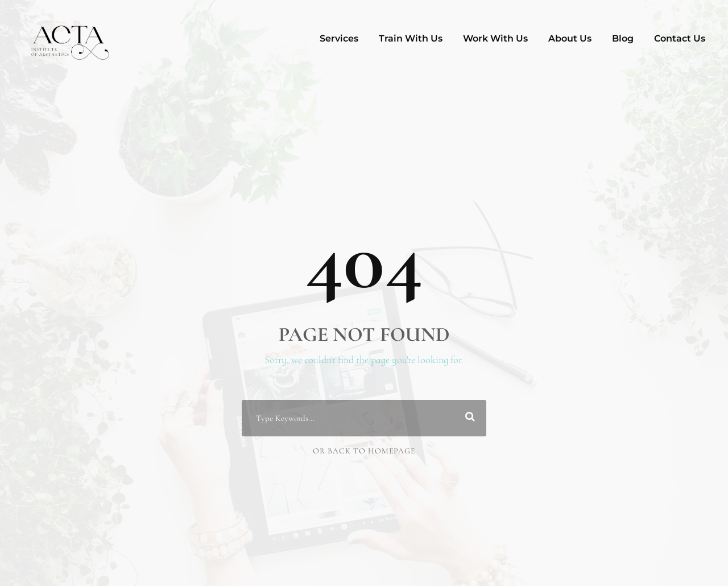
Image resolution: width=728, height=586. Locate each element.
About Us (570, 38)
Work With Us (495, 38)
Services (339, 38)
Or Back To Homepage (364, 451)
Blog (623, 38)
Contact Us (680, 38)
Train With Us (411, 38)
